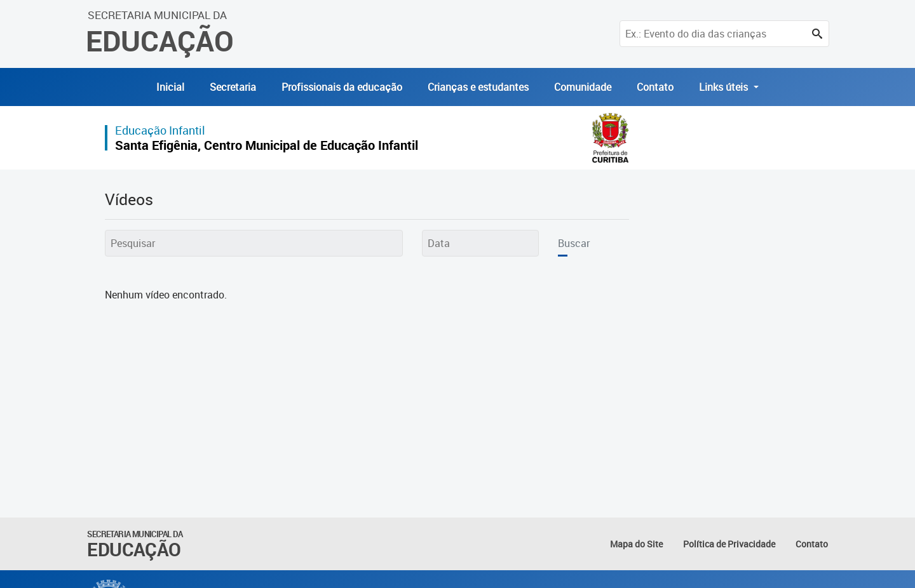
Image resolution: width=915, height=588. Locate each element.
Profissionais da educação (342, 87)
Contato (655, 87)
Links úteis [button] (725, 87)
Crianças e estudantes (478, 87)
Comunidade (583, 87)
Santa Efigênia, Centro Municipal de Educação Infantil (267, 145)
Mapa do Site (636, 544)
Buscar (574, 243)
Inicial (170, 87)
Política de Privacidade (729, 544)
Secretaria (233, 87)
